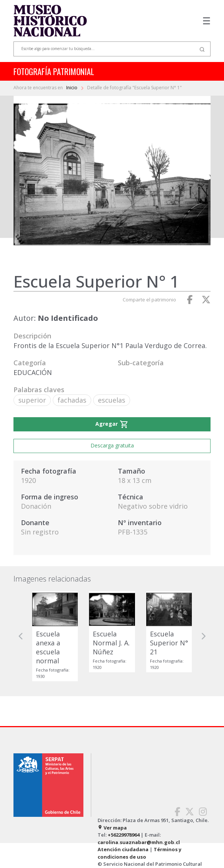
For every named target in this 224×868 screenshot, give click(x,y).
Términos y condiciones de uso (139, 853)
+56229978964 (124, 835)
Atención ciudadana (123, 849)
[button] (21, 636)
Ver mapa (112, 828)
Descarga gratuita (112, 445)
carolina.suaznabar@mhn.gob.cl (139, 842)
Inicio (72, 88)
